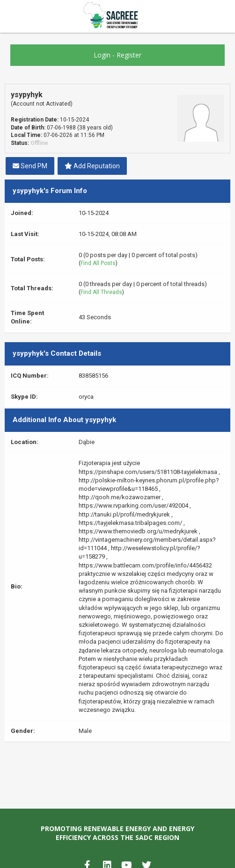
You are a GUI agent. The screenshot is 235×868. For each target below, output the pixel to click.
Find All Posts (98, 263)
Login (102, 55)
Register (129, 55)
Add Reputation (92, 166)
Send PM (30, 166)
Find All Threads (101, 292)
